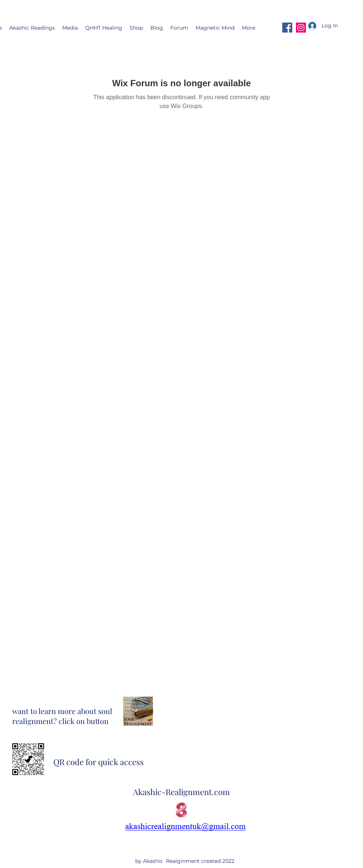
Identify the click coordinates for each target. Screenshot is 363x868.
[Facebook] (287, 28)
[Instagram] (301, 28)
